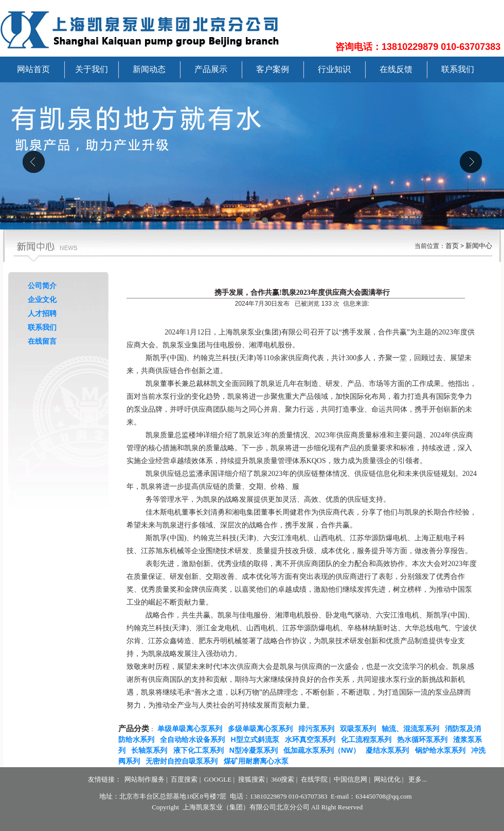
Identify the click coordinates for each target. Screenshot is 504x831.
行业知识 (334, 69)
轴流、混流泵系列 (412, 729)
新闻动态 (149, 69)
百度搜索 (184, 779)
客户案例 (273, 69)
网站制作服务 (145, 779)
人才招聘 (42, 313)
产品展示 (211, 69)
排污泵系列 (318, 729)
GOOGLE (218, 779)
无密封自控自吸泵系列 (184, 761)
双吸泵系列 (360, 729)
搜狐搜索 (251, 779)
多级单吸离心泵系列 (262, 729)
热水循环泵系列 (424, 739)
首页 (452, 246)
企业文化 (42, 299)
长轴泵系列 (151, 750)
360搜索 (283, 779)
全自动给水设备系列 (194, 739)
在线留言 (42, 341)
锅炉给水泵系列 (442, 750)
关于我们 (92, 69)
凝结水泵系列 (389, 750)
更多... (418, 779)
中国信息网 (350, 779)
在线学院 (314, 779)
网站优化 (387, 779)
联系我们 (458, 69)
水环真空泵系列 (312, 739)
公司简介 (42, 286)
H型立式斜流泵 (257, 739)
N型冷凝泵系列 (256, 750)
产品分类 (134, 729)
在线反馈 (396, 69)
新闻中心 (479, 246)
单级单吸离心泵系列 (192, 729)
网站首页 (33, 69)
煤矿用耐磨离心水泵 (258, 761)
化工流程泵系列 (368, 739)
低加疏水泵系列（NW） (324, 750)
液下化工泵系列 (201, 750)
